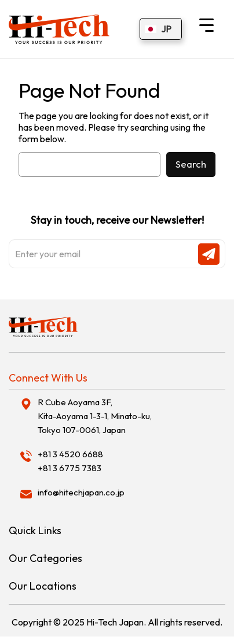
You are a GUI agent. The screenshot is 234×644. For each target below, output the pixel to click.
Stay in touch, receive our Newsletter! (117, 241)
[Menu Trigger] (206, 25)
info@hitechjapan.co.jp (81, 492)
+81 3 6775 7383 (70, 468)
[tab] (117, 378)
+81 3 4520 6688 (70, 454)
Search (191, 164)
